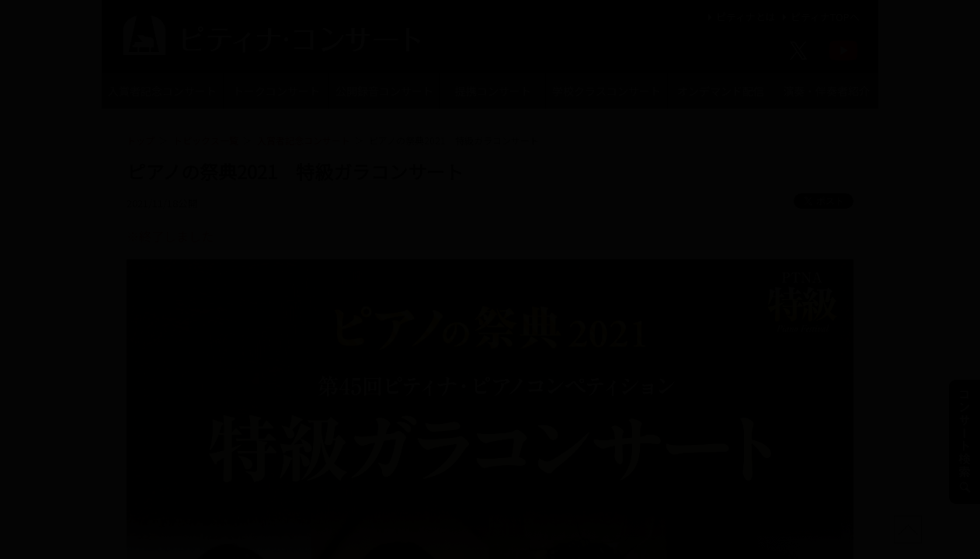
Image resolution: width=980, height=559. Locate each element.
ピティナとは (740, 17)
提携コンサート (493, 91)
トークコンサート (276, 91)
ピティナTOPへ (819, 17)
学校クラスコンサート (606, 91)
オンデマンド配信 (721, 91)
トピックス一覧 (206, 140)
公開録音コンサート (384, 91)
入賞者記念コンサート (162, 91)
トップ (141, 140)
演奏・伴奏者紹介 (826, 91)
